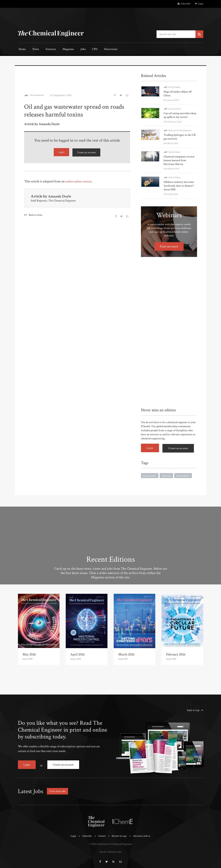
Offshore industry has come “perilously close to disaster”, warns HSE (179, 185)
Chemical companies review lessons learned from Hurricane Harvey (179, 160)
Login (199, 4)
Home (22, 49)
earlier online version (80, 181)
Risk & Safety (175, 87)
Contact (101, 834)
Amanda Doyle (60, 196)
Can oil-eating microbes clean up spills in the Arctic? (180, 115)
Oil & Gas (168, 475)
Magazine (64, 49)
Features (48, 49)
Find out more (169, 246)
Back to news (36, 214)
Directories (102, 49)
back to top (193, 709)
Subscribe (184, 4)
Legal (72, 834)
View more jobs (58, 789)
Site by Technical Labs (111, 849)
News (34, 49)
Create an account (86, 152)
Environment (38, 95)
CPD (88, 49)
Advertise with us (142, 834)
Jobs (77, 49)
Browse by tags (119, 834)
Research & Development (180, 130)
